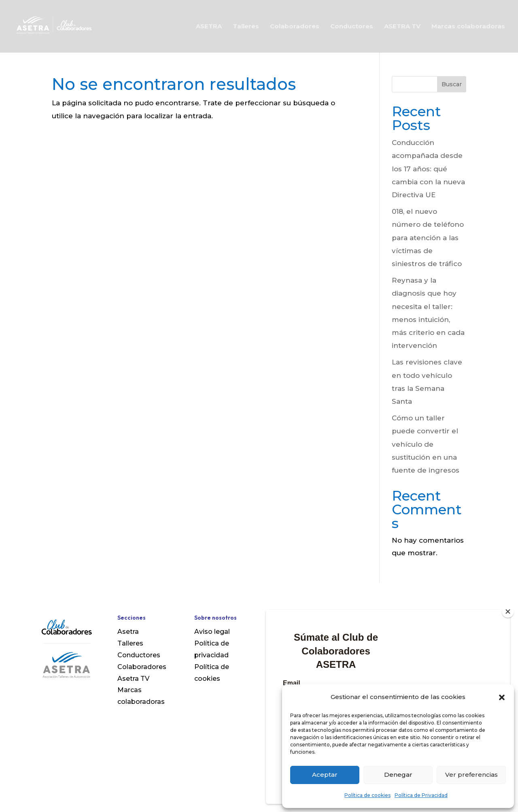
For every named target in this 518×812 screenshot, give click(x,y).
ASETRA (209, 27)
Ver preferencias (471, 775)
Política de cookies (367, 795)
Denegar (398, 775)
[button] (502, 697)
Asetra (128, 632)
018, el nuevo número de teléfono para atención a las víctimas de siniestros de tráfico (428, 238)
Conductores (352, 27)
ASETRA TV (402, 27)
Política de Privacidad (421, 795)
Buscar (452, 84)
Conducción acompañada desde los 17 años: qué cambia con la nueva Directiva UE (428, 169)
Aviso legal (212, 632)
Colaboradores (295, 27)
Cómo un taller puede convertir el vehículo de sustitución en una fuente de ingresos (426, 444)
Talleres (246, 27)
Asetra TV (133, 679)
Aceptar (325, 775)
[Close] (508, 612)
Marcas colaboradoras (468, 27)
